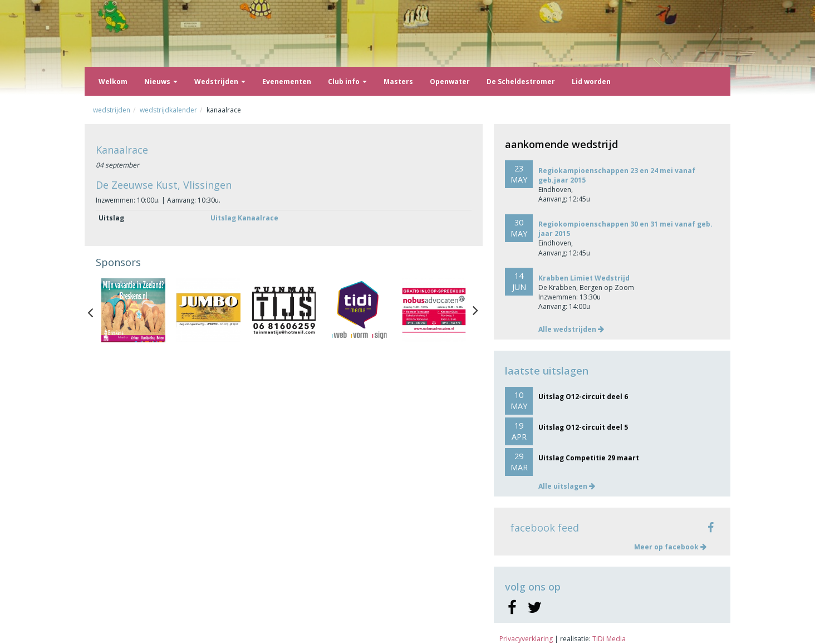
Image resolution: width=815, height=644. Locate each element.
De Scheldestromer (521, 82)
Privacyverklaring (526, 639)
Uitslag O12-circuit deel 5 (583, 427)
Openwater (450, 82)
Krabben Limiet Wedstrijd (584, 278)
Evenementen (287, 82)
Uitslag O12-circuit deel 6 (583, 397)
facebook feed (545, 528)
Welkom (113, 82)
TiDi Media (609, 639)
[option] (133, 310)
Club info (347, 82)
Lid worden (591, 82)
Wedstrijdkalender (168, 110)
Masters (398, 82)
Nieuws (161, 82)
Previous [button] (96, 310)
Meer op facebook (670, 547)
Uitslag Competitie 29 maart (589, 458)
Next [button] (475, 310)
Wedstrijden (220, 82)
